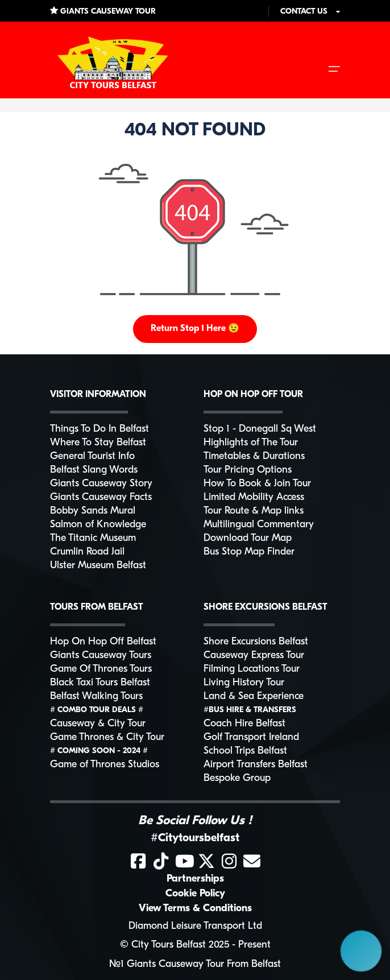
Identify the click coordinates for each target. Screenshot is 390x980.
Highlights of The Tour (251, 443)
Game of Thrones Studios (105, 765)
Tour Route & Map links (254, 511)
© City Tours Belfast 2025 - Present (195, 945)
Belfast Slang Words (94, 470)
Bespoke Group (237, 778)
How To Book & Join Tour (257, 484)
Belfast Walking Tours (96, 696)
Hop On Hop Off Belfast (103, 642)
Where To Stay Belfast (98, 443)
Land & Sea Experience (254, 696)
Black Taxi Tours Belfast (100, 683)
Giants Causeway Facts (101, 497)
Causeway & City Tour (98, 724)
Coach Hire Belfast (244, 724)
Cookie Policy (195, 894)
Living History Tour (244, 683)
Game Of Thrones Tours (101, 669)
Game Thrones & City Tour (107, 737)
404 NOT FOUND (195, 131)
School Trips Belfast (245, 751)
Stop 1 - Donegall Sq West (260, 429)
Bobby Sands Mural (93, 511)
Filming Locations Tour (252, 669)
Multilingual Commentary (259, 525)
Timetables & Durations (254, 456)
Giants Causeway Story (101, 484)
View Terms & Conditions (195, 909)
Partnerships (195, 879)
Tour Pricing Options (248, 470)
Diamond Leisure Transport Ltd (195, 926)
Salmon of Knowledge (98, 525)
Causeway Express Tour (254, 656)
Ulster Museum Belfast (98, 566)
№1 (117, 964)
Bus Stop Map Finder (249, 552)
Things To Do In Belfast (99, 429)
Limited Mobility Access (254, 497)
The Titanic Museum (93, 538)
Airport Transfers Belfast (256, 765)
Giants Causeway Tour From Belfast (204, 964)
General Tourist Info (92, 456)
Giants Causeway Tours (101, 656)
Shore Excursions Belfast (256, 642)
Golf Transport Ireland (251, 737)
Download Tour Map (248, 538)
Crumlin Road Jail (87, 552)
